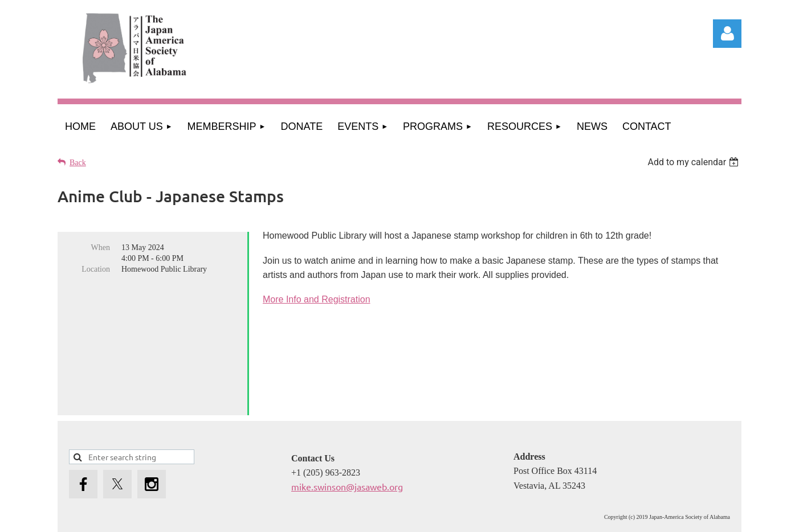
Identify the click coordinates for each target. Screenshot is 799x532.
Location (96, 269)
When (101, 247)
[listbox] (694, 162)
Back (78, 163)
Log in (727, 34)
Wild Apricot (621, 517)
